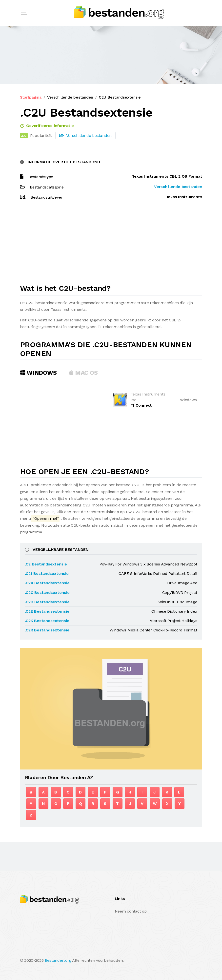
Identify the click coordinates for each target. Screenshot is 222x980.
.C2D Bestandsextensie (47, 602)
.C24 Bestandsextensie (47, 583)
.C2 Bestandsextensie (46, 564)
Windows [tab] (38, 373)
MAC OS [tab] (83, 373)
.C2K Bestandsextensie (47, 621)
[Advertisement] (111, 244)
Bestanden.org (58, 960)
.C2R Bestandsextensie (47, 630)
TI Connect (141, 405)
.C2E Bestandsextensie (47, 611)
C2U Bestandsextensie (120, 97)
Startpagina (31, 97)
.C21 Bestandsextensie (47, 573)
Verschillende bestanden (70, 97)
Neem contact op (131, 911)
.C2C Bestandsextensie (47, 593)
